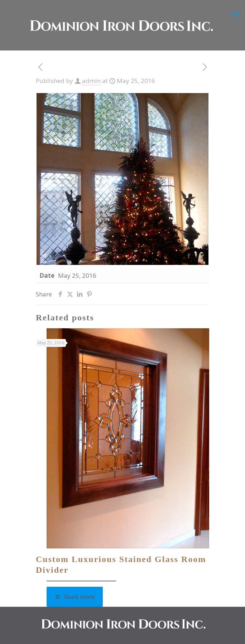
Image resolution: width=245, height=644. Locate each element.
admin (91, 81)
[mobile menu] (235, 14)
